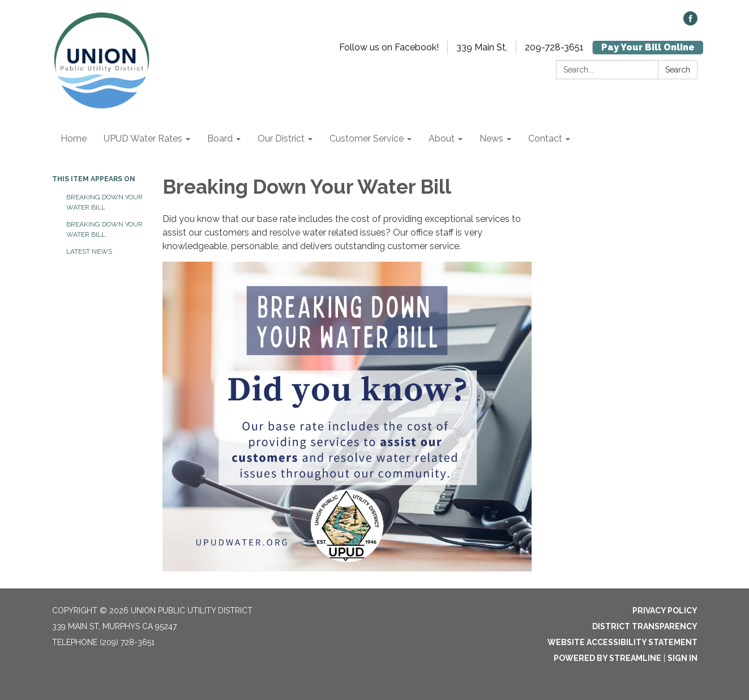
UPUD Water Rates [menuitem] (143, 138)
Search (678, 70)
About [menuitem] (442, 138)
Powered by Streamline (607, 658)
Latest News (89, 251)
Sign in (682, 658)
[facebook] (690, 22)
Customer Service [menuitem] (367, 138)
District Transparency (645, 626)
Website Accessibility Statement (622, 642)
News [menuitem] (491, 138)
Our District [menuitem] (281, 138)
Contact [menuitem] (545, 138)
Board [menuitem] (220, 138)
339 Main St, (482, 47)
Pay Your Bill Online (648, 47)
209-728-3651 (554, 47)
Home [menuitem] (74, 138)
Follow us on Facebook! (389, 47)
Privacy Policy (665, 611)
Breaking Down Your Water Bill (104, 202)
